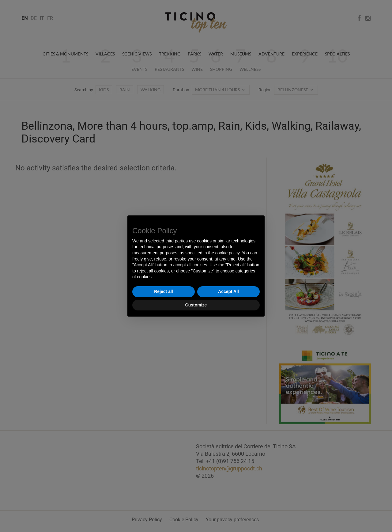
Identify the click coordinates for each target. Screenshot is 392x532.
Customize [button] (196, 305)
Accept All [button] (228, 291)
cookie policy (227, 253)
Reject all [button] (163, 291)
